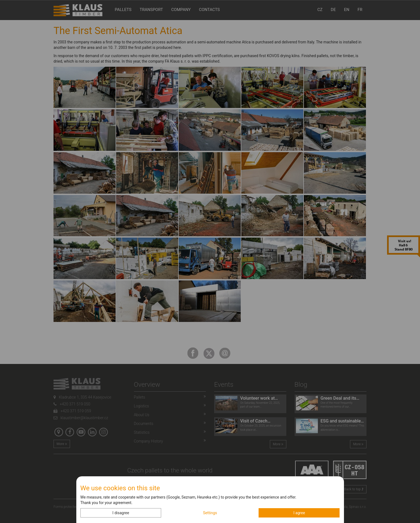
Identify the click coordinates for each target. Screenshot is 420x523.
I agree (299, 513)
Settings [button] (210, 513)
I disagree (121, 513)
